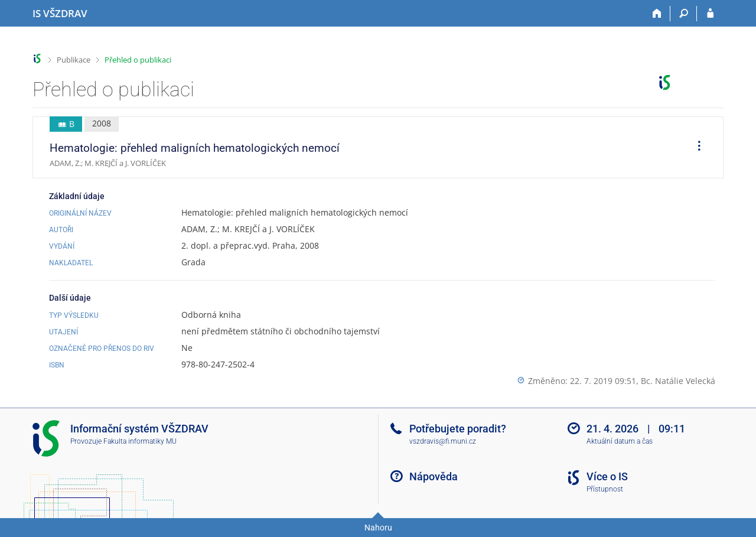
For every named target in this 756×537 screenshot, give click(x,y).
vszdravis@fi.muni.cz (443, 441)
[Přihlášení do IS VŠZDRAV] (710, 14)
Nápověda (434, 476)
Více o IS (607, 476)
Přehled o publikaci (138, 60)
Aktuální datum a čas (620, 441)
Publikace (74, 60)
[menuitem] (695, 148)
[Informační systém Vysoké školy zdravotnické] (60, 14)
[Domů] (657, 14)
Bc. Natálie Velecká (678, 381)
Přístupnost (605, 489)
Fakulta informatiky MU (140, 441)
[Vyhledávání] (684, 14)
